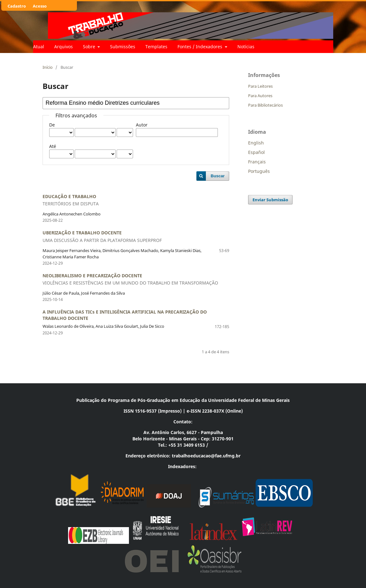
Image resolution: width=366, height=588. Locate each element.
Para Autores (260, 96)
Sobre (90, 47)
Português (259, 171)
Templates (156, 47)
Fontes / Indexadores (200, 47)
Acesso (40, 6)
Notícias (246, 47)
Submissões (123, 47)
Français (257, 162)
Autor (142, 125)
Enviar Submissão (270, 200)
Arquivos (64, 47)
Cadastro (17, 6)
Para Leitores (260, 86)
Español (256, 152)
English (256, 143)
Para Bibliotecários (265, 105)
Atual (39, 47)
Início (48, 67)
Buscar (218, 176)
